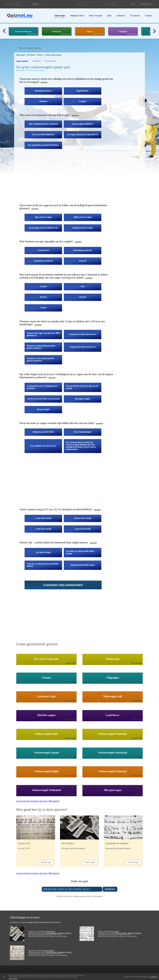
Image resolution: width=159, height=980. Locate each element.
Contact (149, 16)
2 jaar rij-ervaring (82, 529)
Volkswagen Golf (113, 696)
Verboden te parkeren (43, 261)
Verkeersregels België (46, 771)
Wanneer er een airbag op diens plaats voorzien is (40, 360)
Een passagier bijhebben (83, 124)
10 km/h (83, 297)
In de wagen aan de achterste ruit (43, 228)
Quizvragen (60, 16)
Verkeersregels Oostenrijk (112, 753)
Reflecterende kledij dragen (82, 565)
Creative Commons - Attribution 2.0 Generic (59, 933)
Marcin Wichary (49, 951)
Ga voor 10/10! (24, 848)
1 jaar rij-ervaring (43, 518)
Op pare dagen (43, 409)
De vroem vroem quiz (23, 32)
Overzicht (138, 794)
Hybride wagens (46, 715)
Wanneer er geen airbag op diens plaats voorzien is (41, 347)
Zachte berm (43, 250)
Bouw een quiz (96, 16)
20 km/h (43, 297)
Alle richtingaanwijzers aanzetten (43, 124)
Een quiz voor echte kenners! (73, 848)
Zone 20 (83, 261)
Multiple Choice (77, 16)
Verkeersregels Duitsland (113, 771)
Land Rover (113, 715)
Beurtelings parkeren (83, 250)
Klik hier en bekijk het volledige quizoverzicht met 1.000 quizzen (79, 896)
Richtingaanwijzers (43, 91)
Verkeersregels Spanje (46, 753)
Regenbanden (83, 91)
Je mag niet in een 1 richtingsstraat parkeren (42, 387)
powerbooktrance (50, 931)
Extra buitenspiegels (83, 432)
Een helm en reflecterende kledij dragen (80, 552)
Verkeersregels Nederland (46, 790)
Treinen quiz (56, 32)
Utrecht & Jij (24, 843)
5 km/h (43, 308)
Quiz (109, 16)
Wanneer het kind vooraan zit (83, 347)
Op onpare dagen (82, 399)
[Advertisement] (68, 178)
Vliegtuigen (123, 32)
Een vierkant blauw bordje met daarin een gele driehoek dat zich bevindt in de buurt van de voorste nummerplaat (81, 446)
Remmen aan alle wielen (43, 432)
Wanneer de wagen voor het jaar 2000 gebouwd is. (43, 334)
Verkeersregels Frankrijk (112, 734)
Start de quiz (71, 663)
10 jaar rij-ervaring (83, 518)
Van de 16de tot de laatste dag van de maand (82, 387)
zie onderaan (153, 977)
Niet (83, 286)
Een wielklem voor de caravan (43, 446)
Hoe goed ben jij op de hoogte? (118, 848)
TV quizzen (135, 16)
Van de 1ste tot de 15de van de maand (43, 399)
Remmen (43, 101)
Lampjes (83, 101)
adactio (116, 931)
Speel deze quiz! (32, 34)
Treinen (90, 32)
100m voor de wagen (83, 217)
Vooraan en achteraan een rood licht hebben (43, 565)
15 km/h (43, 286)
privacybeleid (13, 978)
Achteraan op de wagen (83, 228)
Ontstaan (121, 16)
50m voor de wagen (43, 217)
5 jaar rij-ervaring (43, 529)
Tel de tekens (68, 843)
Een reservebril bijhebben (43, 134)
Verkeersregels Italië (46, 734)
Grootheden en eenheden (117, 843)
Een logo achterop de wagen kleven (82, 134)
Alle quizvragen (113, 790)
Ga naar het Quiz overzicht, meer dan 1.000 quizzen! (38, 801)
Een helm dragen (43, 552)
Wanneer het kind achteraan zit (83, 334)
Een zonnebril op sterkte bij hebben (43, 145)
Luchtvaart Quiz (46, 696)
